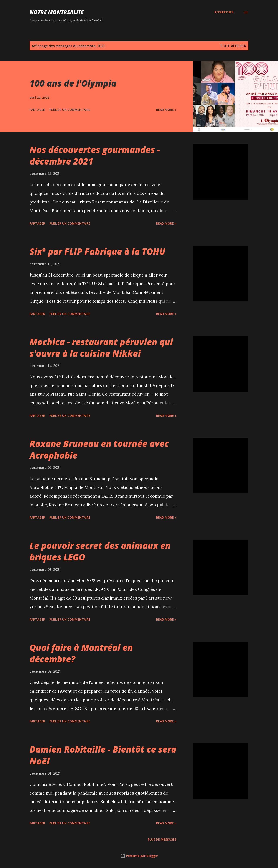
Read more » (166, 110)
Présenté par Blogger (139, 856)
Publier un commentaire (70, 110)
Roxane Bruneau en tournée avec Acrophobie (99, 449)
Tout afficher (233, 46)
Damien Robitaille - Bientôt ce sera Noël (103, 755)
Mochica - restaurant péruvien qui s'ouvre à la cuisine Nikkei (101, 348)
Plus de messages (162, 839)
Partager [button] (37, 110)
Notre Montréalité (57, 12)
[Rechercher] (224, 12)
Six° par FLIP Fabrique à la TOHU (97, 251)
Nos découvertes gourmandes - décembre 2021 (95, 155)
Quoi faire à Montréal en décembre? (81, 653)
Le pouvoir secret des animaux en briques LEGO (100, 551)
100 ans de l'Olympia (73, 83)
